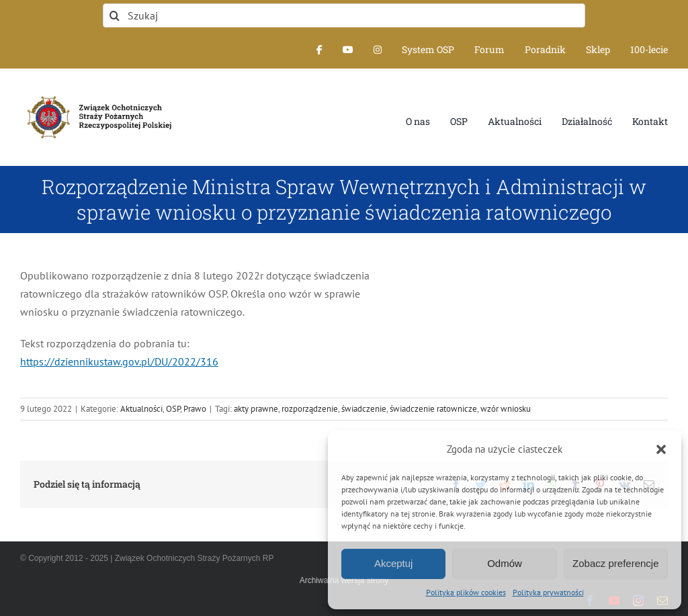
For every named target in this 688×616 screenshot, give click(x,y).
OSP (173, 409)
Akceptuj (394, 563)
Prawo (195, 409)
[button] (661, 449)
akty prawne (256, 409)
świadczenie (364, 409)
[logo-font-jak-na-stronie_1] (96, 94)
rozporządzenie (310, 409)
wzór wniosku (506, 409)
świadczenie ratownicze (433, 409)
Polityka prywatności (548, 592)
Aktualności (141, 409)
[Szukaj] (344, 15)
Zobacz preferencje (615, 563)
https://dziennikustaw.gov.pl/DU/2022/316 (119, 361)
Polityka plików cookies (466, 592)
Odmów (505, 563)
